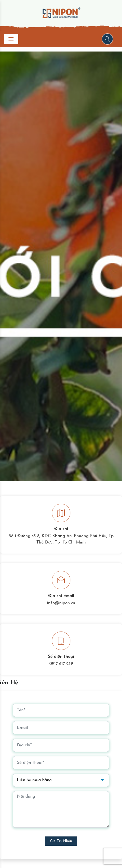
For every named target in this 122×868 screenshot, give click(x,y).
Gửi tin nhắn (61, 841)
